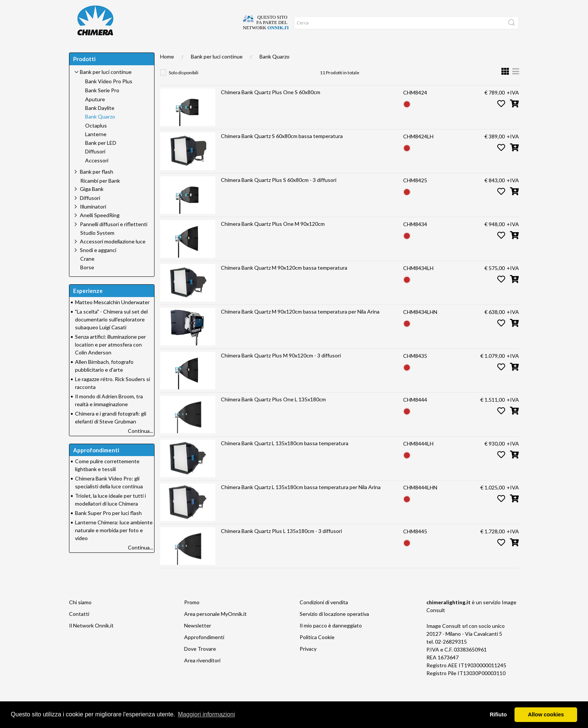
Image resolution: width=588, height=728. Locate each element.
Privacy (308, 664)
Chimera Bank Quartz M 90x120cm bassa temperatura (284, 283)
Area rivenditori (202, 675)
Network (241, 53)
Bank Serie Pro (102, 105)
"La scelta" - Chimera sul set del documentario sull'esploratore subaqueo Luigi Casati (111, 334)
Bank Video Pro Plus (109, 96)
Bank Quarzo (274, 71)
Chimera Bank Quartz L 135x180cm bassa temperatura (285, 458)
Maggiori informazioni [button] (206, 714)
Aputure (95, 114)
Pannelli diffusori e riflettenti (114, 239)
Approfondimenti (198, 53)
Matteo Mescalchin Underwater (112, 317)
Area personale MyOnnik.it (215, 629)
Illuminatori (93, 221)
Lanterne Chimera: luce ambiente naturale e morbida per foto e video (114, 545)
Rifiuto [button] (498, 714)
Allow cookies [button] (546, 714)
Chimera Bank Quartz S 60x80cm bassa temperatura (282, 151)
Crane (87, 274)
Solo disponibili (184, 88)
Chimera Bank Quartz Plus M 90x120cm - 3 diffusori (281, 370)
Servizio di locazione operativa (334, 629)
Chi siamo (80, 617)
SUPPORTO (154, 53)
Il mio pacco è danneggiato (331, 640)
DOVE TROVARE (115, 53)
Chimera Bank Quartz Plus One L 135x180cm (273, 414)
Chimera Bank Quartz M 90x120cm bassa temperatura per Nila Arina (300, 326)
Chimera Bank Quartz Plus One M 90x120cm (273, 239)
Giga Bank (92, 204)
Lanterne (96, 149)
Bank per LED (101, 158)
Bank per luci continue (217, 71)
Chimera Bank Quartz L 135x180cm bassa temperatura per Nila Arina (301, 502)
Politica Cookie (317, 652)
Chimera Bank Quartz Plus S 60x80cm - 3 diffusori (279, 195)
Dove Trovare (200, 664)
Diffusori (95, 167)
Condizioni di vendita (324, 617)
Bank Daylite (100, 123)
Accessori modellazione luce (113, 256)
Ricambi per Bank (100, 196)
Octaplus (96, 141)
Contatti (79, 629)
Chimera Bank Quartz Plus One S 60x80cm (271, 107)
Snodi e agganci (98, 265)
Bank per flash (97, 187)
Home (81, 53)
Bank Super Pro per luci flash (108, 528)
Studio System (97, 248)
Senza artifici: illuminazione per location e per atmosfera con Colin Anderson (110, 359)
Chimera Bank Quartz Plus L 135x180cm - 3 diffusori (281, 546)
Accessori (97, 176)
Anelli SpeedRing (100, 230)
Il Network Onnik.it (91, 640)
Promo (271, 53)
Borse (87, 282)
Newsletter (198, 640)
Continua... (140, 446)
